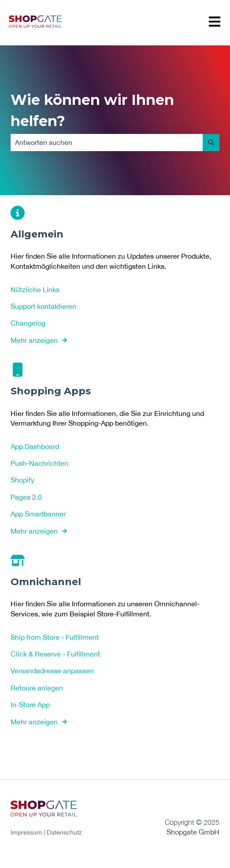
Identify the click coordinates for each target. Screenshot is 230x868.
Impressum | (29, 832)
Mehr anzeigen (34, 340)
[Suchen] (211, 142)
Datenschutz (64, 832)
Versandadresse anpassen (52, 671)
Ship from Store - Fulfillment (55, 637)
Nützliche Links (35, 289)
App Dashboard (35, 446)
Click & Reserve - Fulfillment (55, 654)
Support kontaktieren (43, 306)
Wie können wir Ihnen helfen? (92, 110)
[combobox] (107, 142)
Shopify (22, 480)
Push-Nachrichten (39, 463)
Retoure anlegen (37, 687)
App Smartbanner (38, 514)
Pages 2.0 (26, 497)
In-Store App (30, 705)
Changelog (28, 323)
